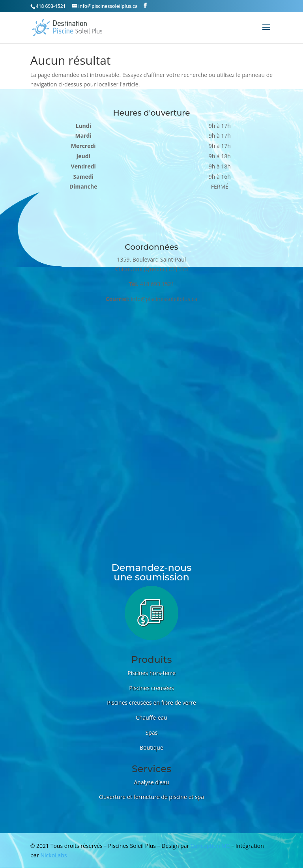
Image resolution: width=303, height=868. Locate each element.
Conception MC (210, 846)
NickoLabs (54, 855)
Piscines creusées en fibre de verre (151, 702)
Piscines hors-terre (151, 673)
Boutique (151, 747)
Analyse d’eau (151, 782)
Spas (152, 732)
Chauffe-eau (151, 717)
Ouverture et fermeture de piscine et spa (151, 797)
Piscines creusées (151, 688)
